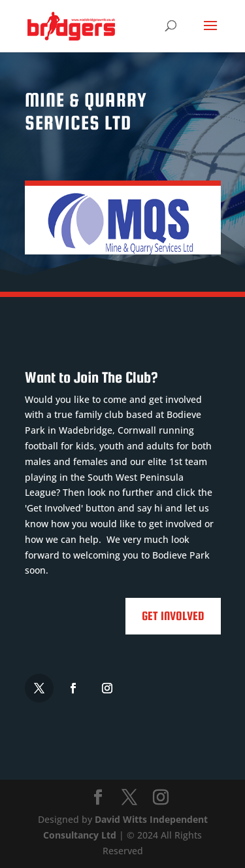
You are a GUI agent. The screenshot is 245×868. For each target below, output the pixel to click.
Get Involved (173, 616)
